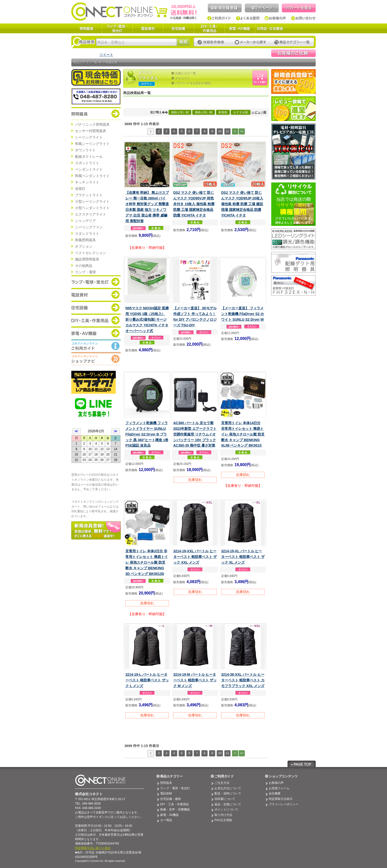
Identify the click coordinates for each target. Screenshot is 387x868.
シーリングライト (89, 137)
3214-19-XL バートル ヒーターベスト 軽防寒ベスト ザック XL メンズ (243, 557)
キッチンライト (87, 182)
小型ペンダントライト (92, 208)
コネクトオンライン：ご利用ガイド (96, 346)
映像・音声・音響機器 (175, 809)
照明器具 (87, 28)
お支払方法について (228, 788)
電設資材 (148, 28)
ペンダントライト (89, 169)
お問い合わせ (303, 18)
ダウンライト (85, 150)
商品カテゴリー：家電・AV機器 (96, 333)
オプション (84, 246)
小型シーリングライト (92, 201)
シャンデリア (85, 221)
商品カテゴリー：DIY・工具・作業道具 (96, 320)
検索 (183, 42)
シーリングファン (89, 227)
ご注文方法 (222, 783)
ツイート (106, 55)
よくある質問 (248, 18)
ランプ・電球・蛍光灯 (117, 28)
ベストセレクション (91, 253)
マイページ (262, 8)
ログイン (147, 84)
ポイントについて (226, 809)
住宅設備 (178, 28)
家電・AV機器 (240, 28)
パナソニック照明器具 (92, 124)
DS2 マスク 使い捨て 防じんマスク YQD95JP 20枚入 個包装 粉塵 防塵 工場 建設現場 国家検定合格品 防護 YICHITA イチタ (242, 204)
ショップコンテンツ (283, 776)
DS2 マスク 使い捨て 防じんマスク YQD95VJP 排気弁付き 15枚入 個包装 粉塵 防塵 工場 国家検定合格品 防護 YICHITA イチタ (194, 204)
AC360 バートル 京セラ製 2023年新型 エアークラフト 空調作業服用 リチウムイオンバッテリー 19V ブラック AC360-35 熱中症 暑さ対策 (195, 434)
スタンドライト (87, 234)
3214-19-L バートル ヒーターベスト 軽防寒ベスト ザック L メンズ (147, 680)
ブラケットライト (89, 195)
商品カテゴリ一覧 (86, 62)
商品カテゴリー (171, 776)
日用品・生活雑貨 (270, 28)
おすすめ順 (241, 112)
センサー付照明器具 (91, 131)
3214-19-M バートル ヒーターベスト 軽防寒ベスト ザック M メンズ (195, 680)
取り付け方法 (223, 815)
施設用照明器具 (87, 259)
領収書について (225, 799)
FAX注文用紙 (223, 820)
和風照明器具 (85, 240)
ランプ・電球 (85, 272)
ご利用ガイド (219, 18)
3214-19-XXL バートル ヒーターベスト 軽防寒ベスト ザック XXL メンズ (195, 557)
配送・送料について (228, 793)
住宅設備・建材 (171, 799)
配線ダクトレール (89, 157)
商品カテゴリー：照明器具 (96, 114)
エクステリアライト (91, 214)
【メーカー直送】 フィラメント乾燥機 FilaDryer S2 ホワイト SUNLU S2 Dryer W (243, 314)
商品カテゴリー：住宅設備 (96, 307)
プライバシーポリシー (284, 804)
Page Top (302, 764)
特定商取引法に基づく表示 (93, 848)
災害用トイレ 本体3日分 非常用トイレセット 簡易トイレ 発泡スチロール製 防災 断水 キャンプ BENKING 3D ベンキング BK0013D (147, 562)
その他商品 (84, 266)
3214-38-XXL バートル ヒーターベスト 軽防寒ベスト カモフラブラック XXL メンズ (243, 680)
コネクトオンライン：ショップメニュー (96, 359)
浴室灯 (80, 189)
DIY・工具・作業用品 (209, 28)
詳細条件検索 (212, 42)
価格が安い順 (180, 112)
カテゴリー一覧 (292, 42)
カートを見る (299, 8)
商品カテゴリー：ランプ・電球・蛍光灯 (96, 282)
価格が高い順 (204, 112)
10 (220, 131)
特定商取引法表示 (281, 799)
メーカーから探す (251, 42)
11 (227, 131)
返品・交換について (228, 804)
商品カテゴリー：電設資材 (96, 295)
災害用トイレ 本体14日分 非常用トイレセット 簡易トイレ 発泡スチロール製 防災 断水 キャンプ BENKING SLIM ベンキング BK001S (243, 434)
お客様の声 (275, 18)
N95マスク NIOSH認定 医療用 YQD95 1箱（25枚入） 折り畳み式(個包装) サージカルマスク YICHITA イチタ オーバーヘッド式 (147, 319)
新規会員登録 (225, 8)
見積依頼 (293, 53)
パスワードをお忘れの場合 (193, 83)
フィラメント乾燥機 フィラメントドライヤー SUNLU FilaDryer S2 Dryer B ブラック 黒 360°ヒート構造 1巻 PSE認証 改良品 (147, 434)
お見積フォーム (279, 788)
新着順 (223, 112)
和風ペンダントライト (92, 176)
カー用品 (166, 820)
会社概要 (275, 793)
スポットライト (87, 163)
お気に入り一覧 (186, 73)
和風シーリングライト (92, 144)
